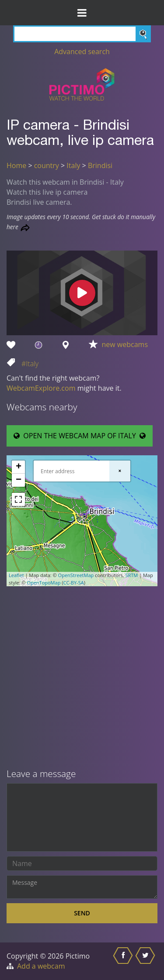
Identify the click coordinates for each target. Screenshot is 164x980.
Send (82, 913)
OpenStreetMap (76, 575)
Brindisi (100, 165)
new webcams (125, 344)
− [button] (19, 480)
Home (16, 165)
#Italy (30, 364)
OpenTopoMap (44, 583)
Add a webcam (41, 966)
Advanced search (82, 52)
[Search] (82, 34)
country (47, 165)
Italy (73, 165)
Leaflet (16, 575)
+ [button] (19, 467)
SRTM (131, 575)
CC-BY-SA (73, 583)
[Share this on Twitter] (146, 961)
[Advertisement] (82, 678)
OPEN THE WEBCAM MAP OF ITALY (80, 436)
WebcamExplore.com (41, 388)
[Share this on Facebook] (124, 961)
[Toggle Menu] (82, 13)
